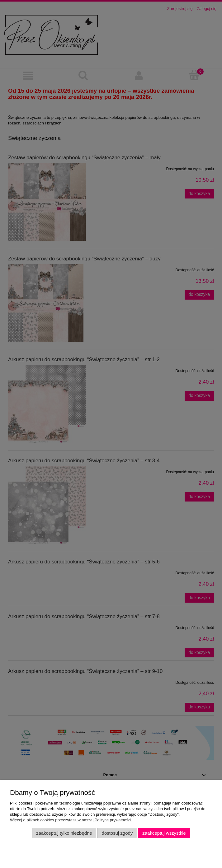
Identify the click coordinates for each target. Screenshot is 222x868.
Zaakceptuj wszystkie (164, 833)
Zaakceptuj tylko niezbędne (64, 833)
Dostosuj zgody (117, 833)
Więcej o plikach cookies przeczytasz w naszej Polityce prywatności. (71, 820)
